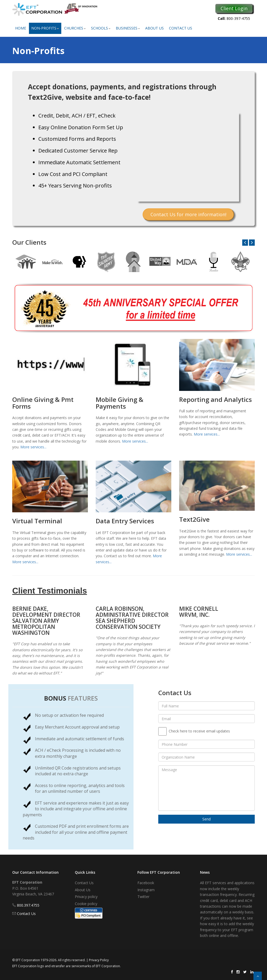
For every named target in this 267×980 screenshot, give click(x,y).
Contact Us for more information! (188, 214)
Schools (101, 28)
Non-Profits (45, 28)
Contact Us (181, 28)
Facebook (146, 883)
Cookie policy (86, 904)
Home (21, 28)
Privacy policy (86, 897)
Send (207, 819)
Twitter (143, 897)
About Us (154, 28)
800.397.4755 (28, 905)
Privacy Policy (99, 960)
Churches (75, 28)
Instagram (146, 890)
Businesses (128, 28)
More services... (33, 447)
